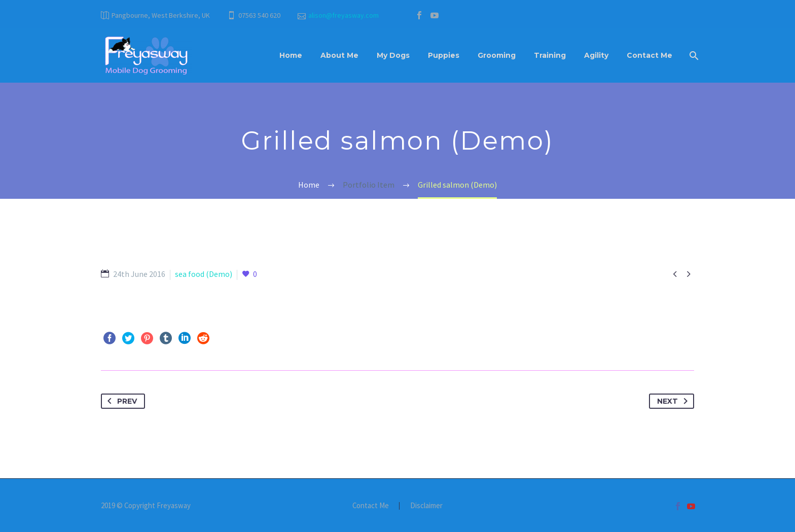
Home (291, 55)
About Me (339, 55)
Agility (596, 55)
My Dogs (393, 55)
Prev (120, 401)
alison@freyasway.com (344, 15)
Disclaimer (426, 506)
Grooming (497, 55)
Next (674, 401)
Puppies (444, 55)
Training (550, 55)
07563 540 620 (259, 15)
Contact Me (649, 55)
